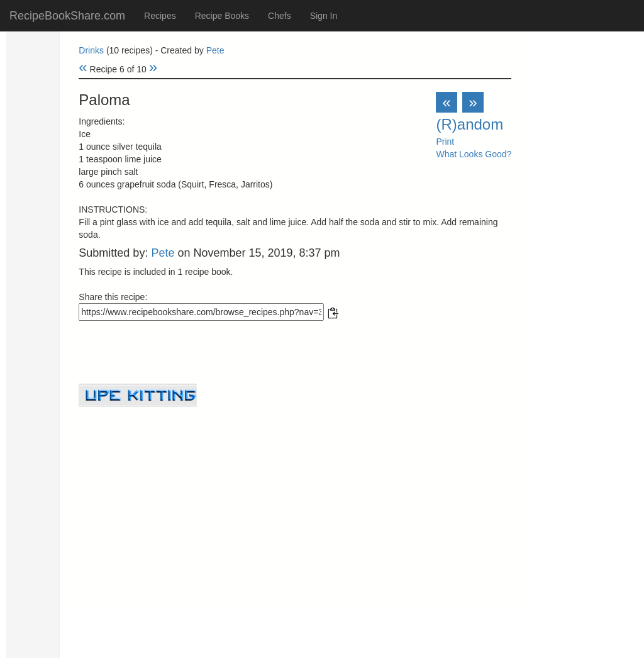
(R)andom (469, 124)
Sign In (324, 16)
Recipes (160, 16)
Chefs (280, 16)
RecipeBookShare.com (67, 16)
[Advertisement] (295, 494)
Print (445, 142)
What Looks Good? (474, 154)
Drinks (91, 50)
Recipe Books (222, 16)
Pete (215, 50)
